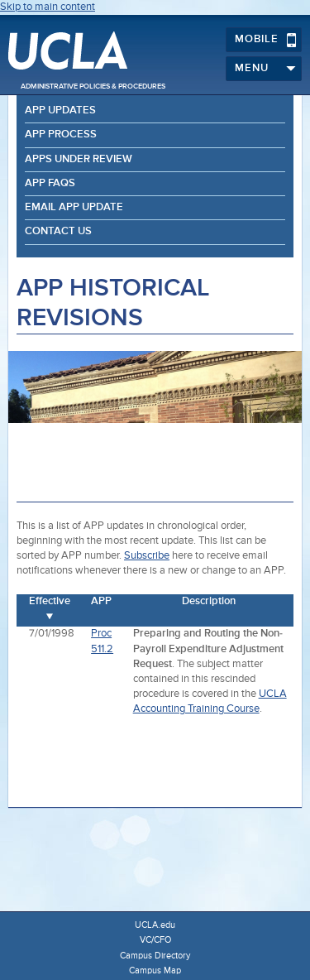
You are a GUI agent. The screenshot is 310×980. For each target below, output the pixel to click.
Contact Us (58, 231)
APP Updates (60, 110)
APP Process (61, 135)
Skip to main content (48, 7)
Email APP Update (74, 207)
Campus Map (155, 970)
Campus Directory (155, 956)
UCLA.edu (155, 925)
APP (101, 601)
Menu (266, 69)
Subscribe (147, 556)
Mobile (266, 40)
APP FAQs (50, 183)
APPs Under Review (79, 159)
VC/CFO (155, 940)
